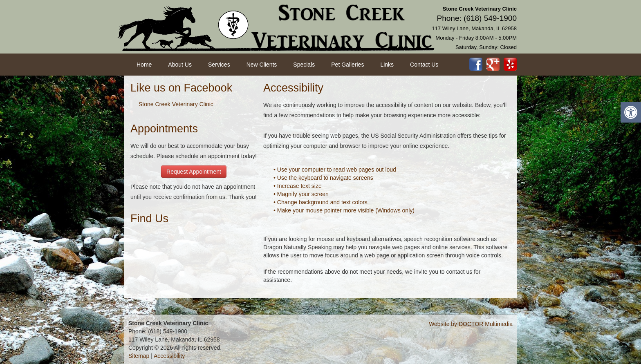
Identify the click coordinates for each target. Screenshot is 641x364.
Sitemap (139, 356)
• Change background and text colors (320, 202)
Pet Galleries (347, 65)
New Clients (262, 65)
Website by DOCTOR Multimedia (471, 324)
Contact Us (424, 65)
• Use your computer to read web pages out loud (335, 170)
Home (144, 65)
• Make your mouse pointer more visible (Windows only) (344, 210)
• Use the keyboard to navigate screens (323, 178)
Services (219, 65)
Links (387, 65)
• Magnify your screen (301, 194)
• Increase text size (298, 186)
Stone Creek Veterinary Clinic (176, 104)
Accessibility (169, 356)
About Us (180, 65)
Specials (304, 65)
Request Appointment (194, 172)
